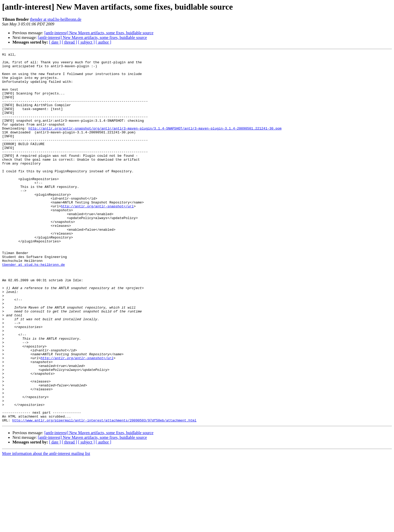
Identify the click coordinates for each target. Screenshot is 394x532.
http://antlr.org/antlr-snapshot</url (97, 237)
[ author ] (104, 42)
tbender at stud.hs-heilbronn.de (56, 19)
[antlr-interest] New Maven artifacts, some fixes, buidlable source (99, 33)
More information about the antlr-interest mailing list (46, 527)
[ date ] (55, 42)
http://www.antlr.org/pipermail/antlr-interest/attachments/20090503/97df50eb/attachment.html (104, 494)
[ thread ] (69, 42)
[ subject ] (86, 42)
